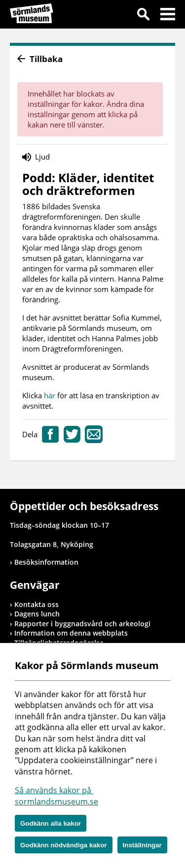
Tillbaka (46, 59)
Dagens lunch (37, 614)
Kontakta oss (37, 604)
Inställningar (142, 845)
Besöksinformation (46, 562)
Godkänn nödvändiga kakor (64, 845)
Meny (168, 16)
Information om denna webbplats (71, 633)
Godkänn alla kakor (51, 823)
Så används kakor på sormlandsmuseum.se (56, 796)
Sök (143, 16)
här (51, 395)
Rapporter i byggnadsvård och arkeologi (82, 624)
